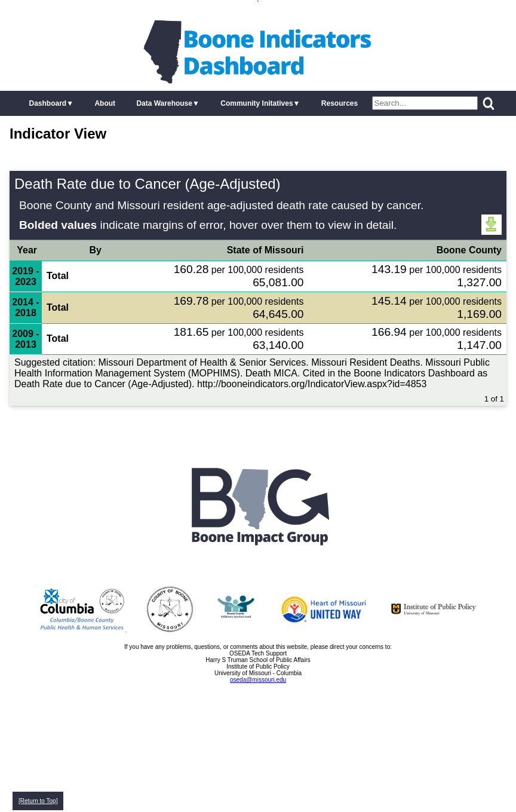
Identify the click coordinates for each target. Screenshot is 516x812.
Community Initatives (257, 103)
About (105, 103)
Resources (340, 103)
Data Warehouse (164, 103)
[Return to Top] (38, 801)
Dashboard (47, 103)
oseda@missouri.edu (258, 680)
